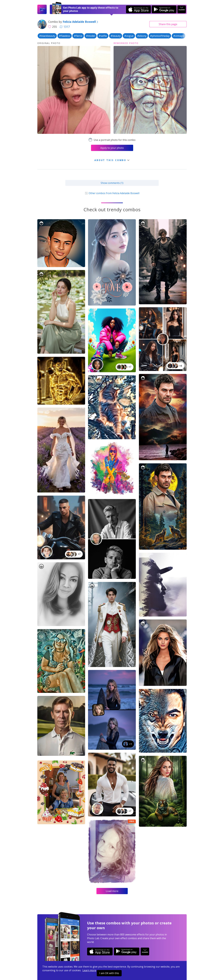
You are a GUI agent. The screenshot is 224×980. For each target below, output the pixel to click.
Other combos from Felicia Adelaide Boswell (112, 193)
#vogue (129, 36)
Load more (112, 891)
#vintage (179, 36)
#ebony (142, 36)
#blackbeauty (47, 36)
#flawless (65, 36)
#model (91, 36)
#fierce (78, 36)
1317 (65, 27)
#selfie (103, 36)
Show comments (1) (112, 183)
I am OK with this (109, 973)
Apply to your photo (112, 148)
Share (168, 24)
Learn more (89, 970)
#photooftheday (160, 36)
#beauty (116, 36)
